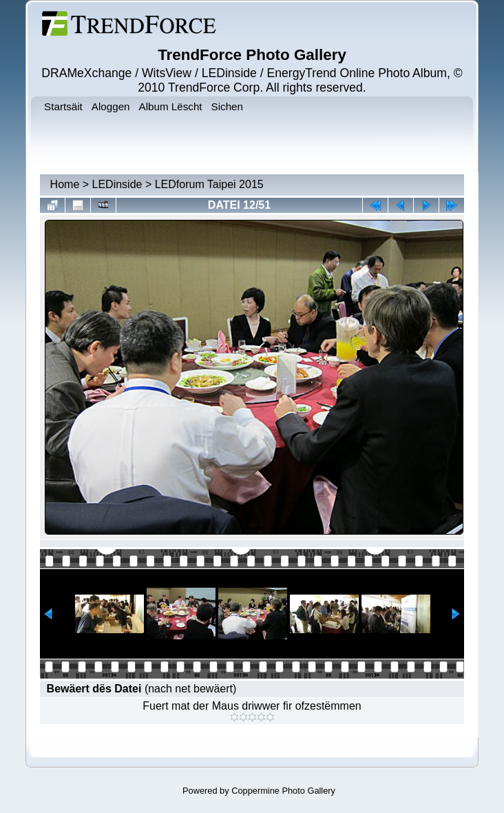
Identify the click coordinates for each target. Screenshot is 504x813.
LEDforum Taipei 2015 (209, 184)
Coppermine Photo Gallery (283, 791)
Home (65, 184)
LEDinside (117, 184)
